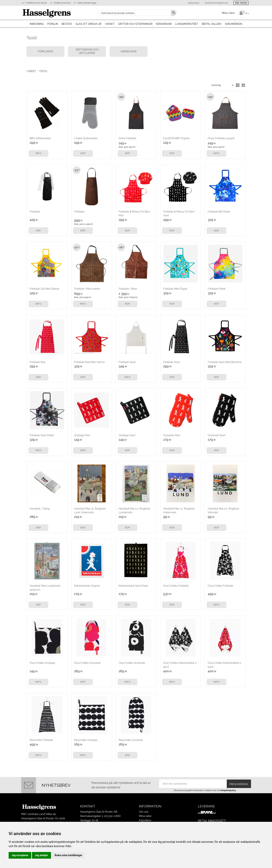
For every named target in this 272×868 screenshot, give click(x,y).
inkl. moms (241, 3)
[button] (238, 85)
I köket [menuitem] (110, 24)
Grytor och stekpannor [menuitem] (135, 24)
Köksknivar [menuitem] (164, 24)
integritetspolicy (228, 790)
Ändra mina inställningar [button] (68, 855)
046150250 (193, 3)
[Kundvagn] (243, 13)
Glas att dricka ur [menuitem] (89, 24)
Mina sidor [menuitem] (228, 13)
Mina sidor (145, 816)
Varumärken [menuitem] (233, 24)
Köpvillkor (145, 820)
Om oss (144, 812)
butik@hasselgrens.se (216, 3)
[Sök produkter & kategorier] (134, 13)
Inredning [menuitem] (37, 24)
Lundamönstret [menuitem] (187, 24)
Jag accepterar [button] (20, 855)
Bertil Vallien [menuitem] (211, 24)
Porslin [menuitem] (53, 24)
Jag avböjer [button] (41, 855)
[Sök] (174, 13)
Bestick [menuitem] (67, 24)
